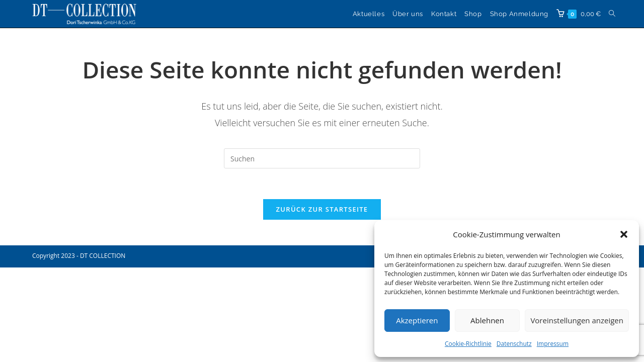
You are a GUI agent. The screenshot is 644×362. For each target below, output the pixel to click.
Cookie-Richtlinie (468, 344)
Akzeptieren (417, 320)
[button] (624, 234)
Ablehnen (487, 320)
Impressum (553, 344)
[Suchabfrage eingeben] (322, 158)
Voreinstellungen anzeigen (577, 320)
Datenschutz (514, 344)
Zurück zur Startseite (322, 209)
